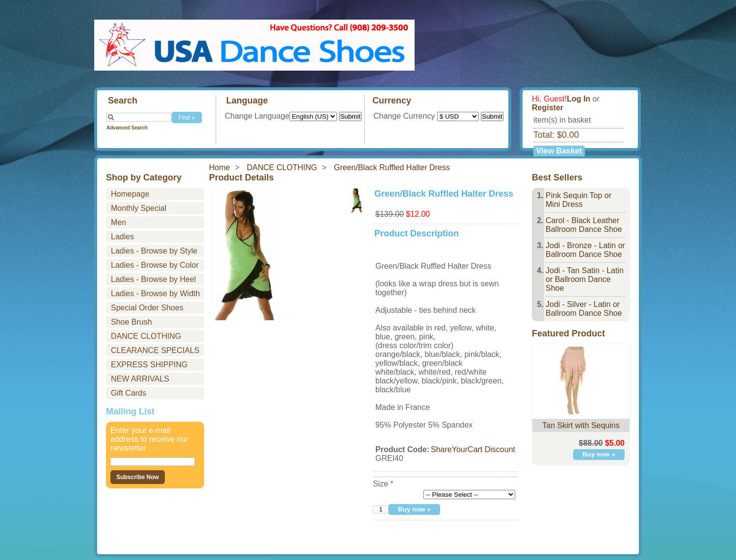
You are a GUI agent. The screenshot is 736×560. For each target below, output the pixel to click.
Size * (383, 484)
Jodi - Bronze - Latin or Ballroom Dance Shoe (585, 250)
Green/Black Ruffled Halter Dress (392, 167)
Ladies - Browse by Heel (153, 279)
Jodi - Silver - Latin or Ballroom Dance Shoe (584, 309)
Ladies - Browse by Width (155, 293)
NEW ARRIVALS (140, 379)
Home (220, 167)
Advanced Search (127, 128)
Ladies (122, 237)
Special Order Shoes (147, 308)
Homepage (130, 194)
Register (548, 108)
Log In (578, 99)
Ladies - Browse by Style (154, 251)
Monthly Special (139, 208)
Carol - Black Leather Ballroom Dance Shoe (584, 225)
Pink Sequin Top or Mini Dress (578, 200)
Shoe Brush (131, 322)
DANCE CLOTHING (282, 167)
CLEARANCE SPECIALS (155, 350)
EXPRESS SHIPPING (149, 365)
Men (118, 222)
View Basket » (559, 152)
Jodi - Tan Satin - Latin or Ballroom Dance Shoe (585, 279)
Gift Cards (129, 393)
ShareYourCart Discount (473, 449)
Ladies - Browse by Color (155, 265)
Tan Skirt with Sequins (581, 425)
